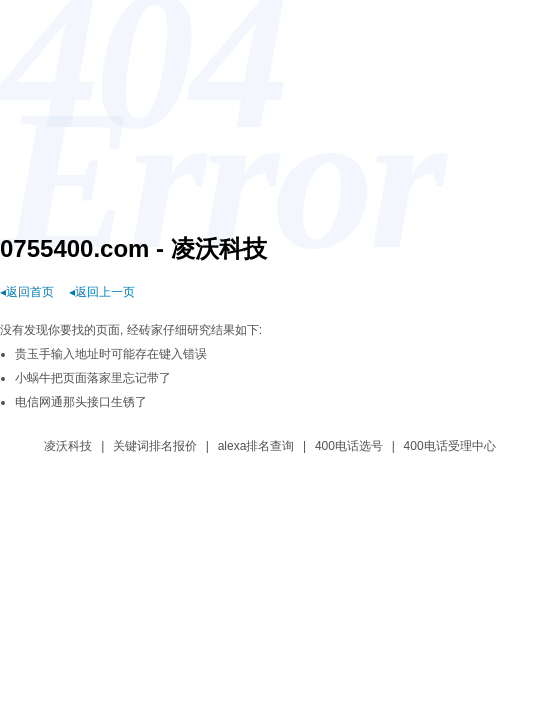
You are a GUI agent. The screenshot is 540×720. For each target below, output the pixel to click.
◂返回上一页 (102, 292)
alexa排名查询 (256, 446)
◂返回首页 (27, 292)
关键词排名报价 (155, 446)
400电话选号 (349, 446)
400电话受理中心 (450, 446)
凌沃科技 (68, 446)
